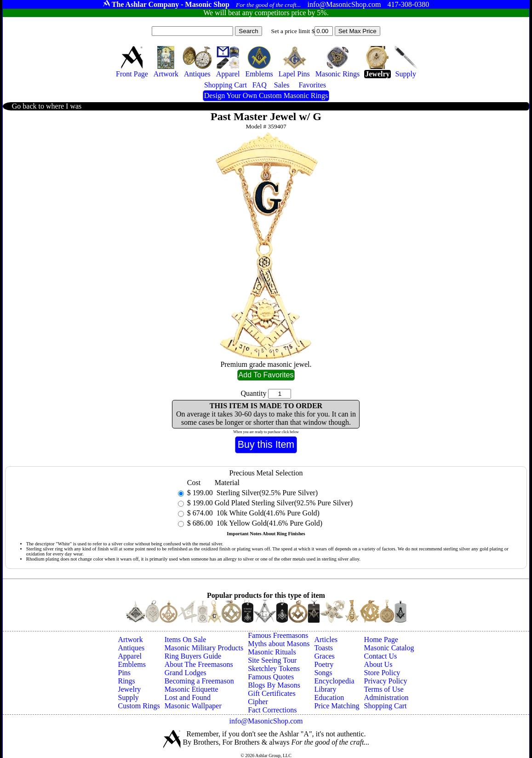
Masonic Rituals (272, 652)
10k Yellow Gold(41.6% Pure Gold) (269, 523)
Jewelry (129, 689)
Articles (326, 639)
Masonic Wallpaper (193, 706)
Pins (124, 673)
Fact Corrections (272, 710)
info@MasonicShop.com (266, 721)
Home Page (381, 639)
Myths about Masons (279, 644)
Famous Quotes (271, 677)
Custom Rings (139, 706)
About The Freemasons (199, 664)
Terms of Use (384, 689)
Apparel (130, 656)
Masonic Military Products (204, 648)
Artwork (130, 639)
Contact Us (381, 656)
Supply (128, 697)
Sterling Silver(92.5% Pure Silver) (266, 493)
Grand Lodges (186, 673)
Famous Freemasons (278, 635)
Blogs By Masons (274, 685)
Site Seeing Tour (272, 660)
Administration (386, 697)
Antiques (131, 648)
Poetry (324, 664)
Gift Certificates (272, 693)
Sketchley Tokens (274, 668)
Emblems (132, 664)
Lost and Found (188, 697)
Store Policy (382, 673)
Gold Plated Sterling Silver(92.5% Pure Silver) (284, 503)
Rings (126, 681)
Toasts (323, 648)
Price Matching (337, 706)
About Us (378, 664)
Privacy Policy (386, 681)
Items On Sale (186, 639)
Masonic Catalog (389, 648)
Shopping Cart (386, 706)
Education (329, 697)
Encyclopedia (334, 681)
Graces (324, 656)
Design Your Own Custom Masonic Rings (266, 95)
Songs (323, 673)
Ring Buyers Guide (193, 656)
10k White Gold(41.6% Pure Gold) (267, 513)
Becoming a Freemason (199, 681)
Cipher (258, 702)
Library (325, 689)
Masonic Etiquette (192, 689)
